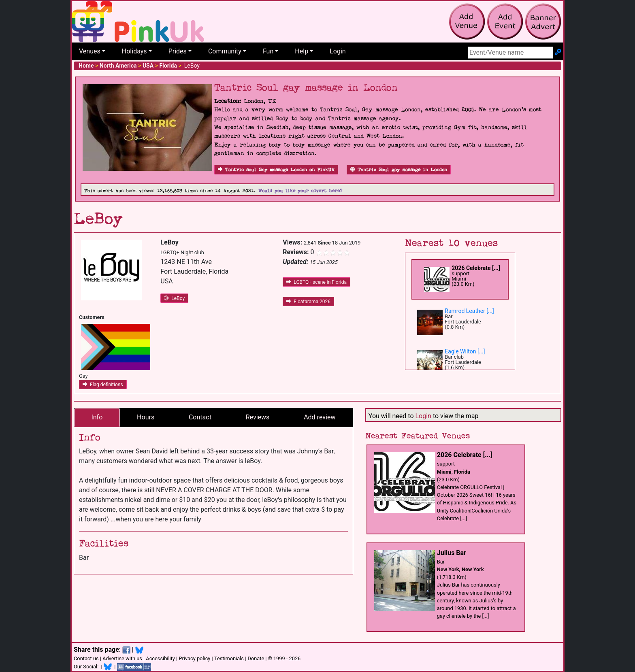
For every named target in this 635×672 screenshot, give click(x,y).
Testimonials (229, 658)
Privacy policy (194, 658)
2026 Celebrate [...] (476, 268)
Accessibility (160, 658)
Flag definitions (103, 385)
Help (302, 51)
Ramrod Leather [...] (469, 311)
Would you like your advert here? (300, 191)
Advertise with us (122, 658)
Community (225, 51)
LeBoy (174, 298)
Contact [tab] (200, 417)
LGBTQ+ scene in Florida (316, 282)
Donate (256, 658)
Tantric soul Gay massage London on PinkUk (276, 170)
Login (338, 51)
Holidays (134, 51)
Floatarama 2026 (308, 302)
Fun (268, 51)
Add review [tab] (320, 417)
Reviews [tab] (258, 417)
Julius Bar (452, 553)
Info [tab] (97, 417)
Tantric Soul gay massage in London (399, 170)
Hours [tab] (146, 417)
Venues (90, 51)
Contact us (86, 658)
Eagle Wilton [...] (465, 351)
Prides (178, 51)
